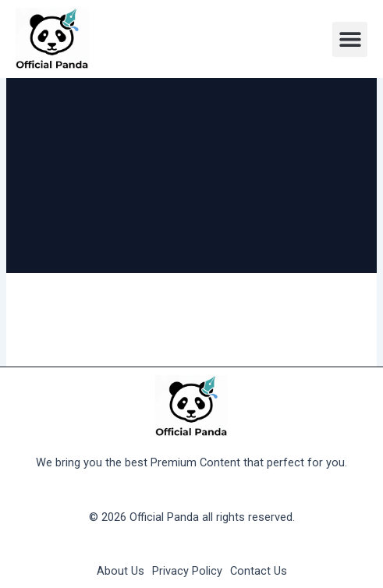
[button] (350, 39)
